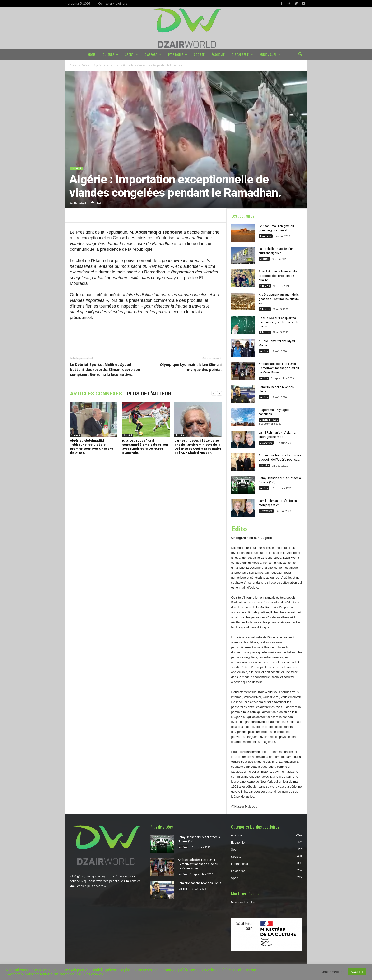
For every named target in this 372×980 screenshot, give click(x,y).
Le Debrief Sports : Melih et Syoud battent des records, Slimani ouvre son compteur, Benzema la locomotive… (105, 369)
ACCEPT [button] (357, 972)
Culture (110, 54)
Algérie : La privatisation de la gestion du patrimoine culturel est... (279, 299)
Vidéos (264, 351)
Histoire (265, 465)
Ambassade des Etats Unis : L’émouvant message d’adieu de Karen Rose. (279, 368)
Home (92, 54)
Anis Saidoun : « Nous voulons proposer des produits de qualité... (279, 276)
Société (199, 54)
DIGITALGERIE (242, 54)
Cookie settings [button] (332, 972)
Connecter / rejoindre (113, 3)
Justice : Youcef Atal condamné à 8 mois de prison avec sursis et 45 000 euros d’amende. (145, 447)
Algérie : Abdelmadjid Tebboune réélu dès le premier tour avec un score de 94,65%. (91, 447)
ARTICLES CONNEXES (96, 394)
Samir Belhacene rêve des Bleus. (200, 883)
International (240, 864)
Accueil (74, 65)
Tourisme (266, 236)
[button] (300, 54)
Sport (131, 54)
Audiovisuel (270, 54)
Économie (218, 54)
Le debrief (238, 871)
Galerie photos (269, 420)
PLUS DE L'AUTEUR (149, 394)
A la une (265, 286)
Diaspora (153, 54)
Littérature (266, 443)
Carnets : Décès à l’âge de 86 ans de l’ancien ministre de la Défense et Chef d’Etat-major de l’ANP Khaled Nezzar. (198, 447)
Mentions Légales (243, 902)
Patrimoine (178, 54)
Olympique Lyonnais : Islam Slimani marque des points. (191, 367)
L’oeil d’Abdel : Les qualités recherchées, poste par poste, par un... (279, 322)
